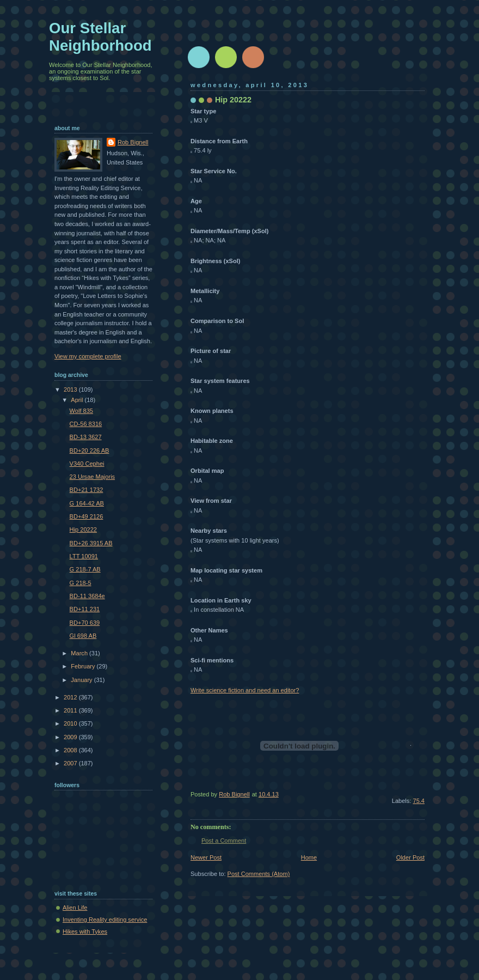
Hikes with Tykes (85, 932)
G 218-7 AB (85, 569)
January (82, 680)
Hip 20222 (83, 529)
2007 (71, 763)
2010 (71, 723)
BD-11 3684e (87, 596)
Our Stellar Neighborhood (100, 37)
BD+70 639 (85, 623)
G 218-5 (81, 583)
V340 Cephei (87, 464)
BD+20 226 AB (90, 451)
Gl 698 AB (83, 636)
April (78, 400)
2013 (71, 389)
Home (309, 857)
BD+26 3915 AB (91, 543)
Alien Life (75, 908)
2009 (71, 737)
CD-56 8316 (86, 424)
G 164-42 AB (87, 503)
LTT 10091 (84, 556)
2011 (71, 710)
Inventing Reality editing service (105, 920)
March (80, 653)
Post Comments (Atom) (259, 874)
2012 (71, 697)
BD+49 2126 (87, 516)
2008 (71, 750)
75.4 (419, 801)
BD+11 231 (85, 609)
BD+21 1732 (87, 490)
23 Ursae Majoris (93, 477)
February (84, 666)
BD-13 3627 (86, 437)
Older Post (410, 857)
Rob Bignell (133, 142)
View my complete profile (88, 356)
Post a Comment (224, 841)
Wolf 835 (81, 411)
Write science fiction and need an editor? (245, 690)
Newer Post (206, 857)
